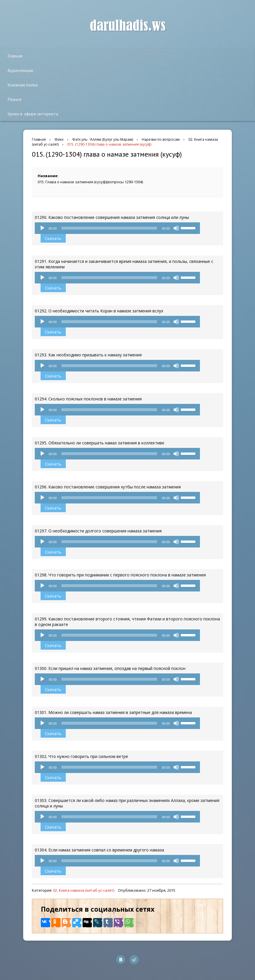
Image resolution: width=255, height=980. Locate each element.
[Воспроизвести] (42, 228)
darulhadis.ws (128, 26)
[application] (117, 228)
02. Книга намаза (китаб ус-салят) (84, 890)
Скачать (53, 238)
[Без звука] (176, 228)
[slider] (109, 228)
